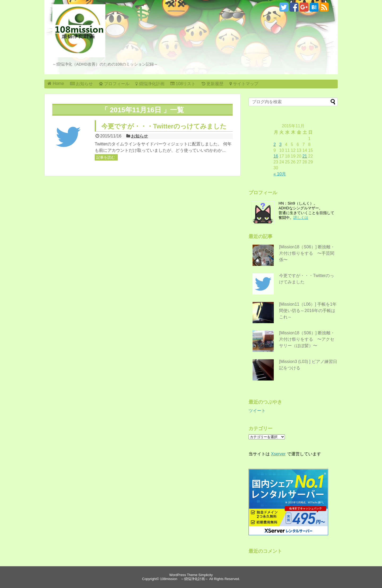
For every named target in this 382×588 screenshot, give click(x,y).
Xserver (278, 454)
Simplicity (206, 575)
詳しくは (301, 218)
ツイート (257, 411)
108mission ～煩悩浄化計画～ (184, 579)
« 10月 (280, 174)
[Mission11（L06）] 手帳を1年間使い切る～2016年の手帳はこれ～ (308, 311)
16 (276, 156)
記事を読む (106, 157)
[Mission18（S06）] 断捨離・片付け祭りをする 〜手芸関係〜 (307, 253)
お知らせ (140, 136)
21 (305, 156)
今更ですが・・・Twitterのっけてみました (164, 126)
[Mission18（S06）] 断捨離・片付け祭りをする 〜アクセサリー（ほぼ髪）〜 (307, 339)
